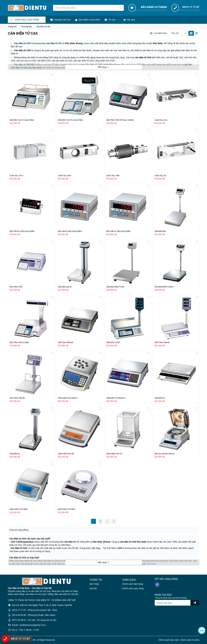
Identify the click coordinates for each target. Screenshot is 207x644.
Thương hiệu (26, 27)
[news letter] (195, 603)
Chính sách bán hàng (133, 584)
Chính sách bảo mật (168, 640)
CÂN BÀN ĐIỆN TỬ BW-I (166, 288)
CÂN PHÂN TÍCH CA (116, 457)
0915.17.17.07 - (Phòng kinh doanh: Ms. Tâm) (35, 610)
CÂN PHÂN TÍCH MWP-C (70, 400)
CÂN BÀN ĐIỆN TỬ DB (117, 288)
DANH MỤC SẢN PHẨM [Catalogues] (27, 20)
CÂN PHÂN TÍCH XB (67, 457)
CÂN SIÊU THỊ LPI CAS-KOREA (24, 120)
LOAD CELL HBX (114, 176)
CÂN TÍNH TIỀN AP (164, 345)
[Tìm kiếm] (85, 8)
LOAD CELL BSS (65, 176)
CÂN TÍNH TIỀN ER (67, 345)
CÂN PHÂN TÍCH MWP (20, 513)
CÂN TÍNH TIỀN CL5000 (21, 345)
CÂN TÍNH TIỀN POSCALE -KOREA (122, 120)
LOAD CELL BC (161, 176)
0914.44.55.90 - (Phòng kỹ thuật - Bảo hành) (34, 615)
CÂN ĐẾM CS (161, 400)
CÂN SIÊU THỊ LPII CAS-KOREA (73, 120)
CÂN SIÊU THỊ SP (115, 345)
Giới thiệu (94, 584)
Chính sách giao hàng (133, 588)
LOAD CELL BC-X (17, 176)
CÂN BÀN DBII (161, 232)
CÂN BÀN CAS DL (66, 288)
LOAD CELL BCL (162, 120)
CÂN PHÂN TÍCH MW (68, 513)
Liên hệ (93, 588)
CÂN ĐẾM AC (16, 457)
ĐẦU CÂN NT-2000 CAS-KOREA (24, 232)
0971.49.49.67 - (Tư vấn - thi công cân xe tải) (34, 620)
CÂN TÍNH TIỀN (17, 288)
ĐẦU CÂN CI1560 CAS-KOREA (72, 232)
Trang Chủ (12, 27)
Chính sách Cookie (190, 640)
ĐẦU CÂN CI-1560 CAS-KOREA (121, 232)
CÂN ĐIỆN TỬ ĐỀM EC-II (118, 400)
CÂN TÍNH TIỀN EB (19, 400)
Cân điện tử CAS (43, 27)
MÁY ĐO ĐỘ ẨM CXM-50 (166, 457)
